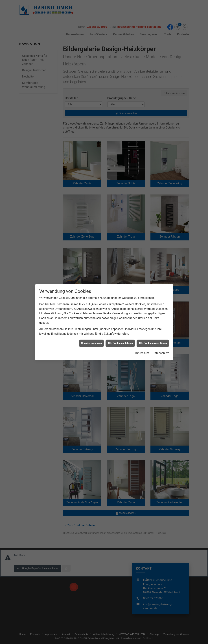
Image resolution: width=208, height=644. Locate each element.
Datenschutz (161, 353)
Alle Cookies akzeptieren (153, 343)
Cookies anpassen (92, 343)
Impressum (142, 353)
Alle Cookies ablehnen (120, 343)
